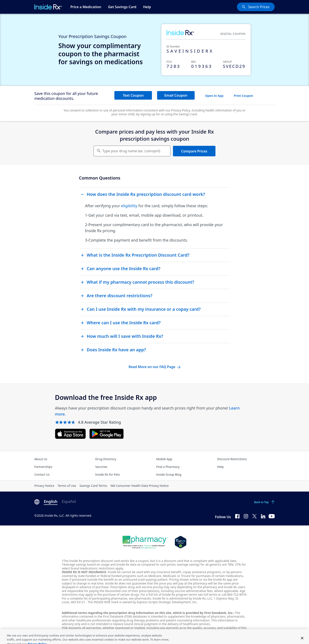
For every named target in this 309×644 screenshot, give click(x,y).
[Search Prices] (256, 7)
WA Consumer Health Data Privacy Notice (140, 486)
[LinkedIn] (263, 516)
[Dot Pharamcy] (145, 542)
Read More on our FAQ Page (154, 367)
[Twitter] (254, 516)
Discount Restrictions (232, 459)
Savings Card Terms (93, 486)
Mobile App (164, 459)
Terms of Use (67, 486)
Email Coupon (176, 95)
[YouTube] (272, 516)
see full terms (208, 595)
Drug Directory (106, 459)
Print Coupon (244, 96)
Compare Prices (194, 151)
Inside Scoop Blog (169, 474)
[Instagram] (246, 516)
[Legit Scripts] (181, 542)
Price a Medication (86, 7)
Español (69, 501)
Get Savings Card (122, 7)
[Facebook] (237, 516)
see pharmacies (140, 598)
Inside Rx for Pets (108, 474)
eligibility (129, 206)
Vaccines (101, 467)
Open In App (214, 96)
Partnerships (43, 467)
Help (147, 7)
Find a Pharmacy (168, 467)
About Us (41, 459)
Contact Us (42, 474)
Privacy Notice (44, 486)
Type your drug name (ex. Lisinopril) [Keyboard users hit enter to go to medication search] (131, 151)
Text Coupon (133, 95)
